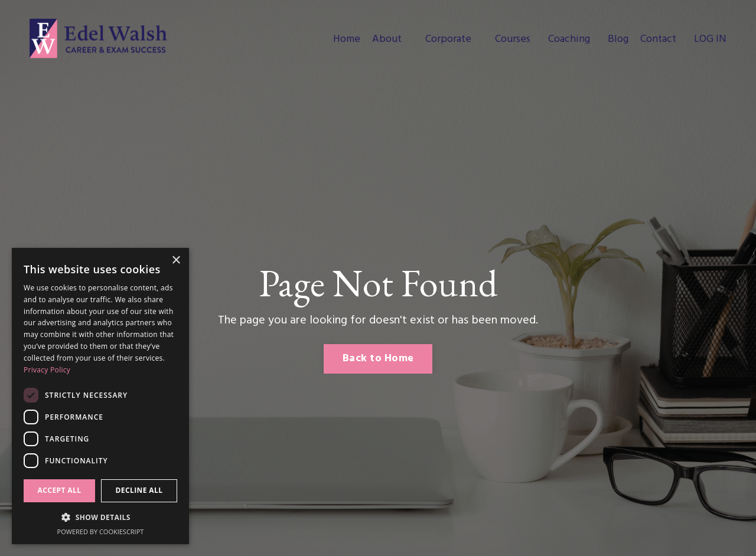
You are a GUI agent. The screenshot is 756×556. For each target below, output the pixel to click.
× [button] (176, 261)
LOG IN (710, 39)
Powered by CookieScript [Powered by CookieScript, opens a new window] (101, 532)
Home (347, 40)
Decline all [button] (139, 490)
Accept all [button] (60, 490)
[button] (100, 517)
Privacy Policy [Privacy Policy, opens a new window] (47, 370)
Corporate (448, 40)
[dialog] (100, 396)
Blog (618, 40)
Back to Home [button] (378, 359)
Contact (658, 40)
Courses (513, 40)
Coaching (569, 40)
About (387, 40)
